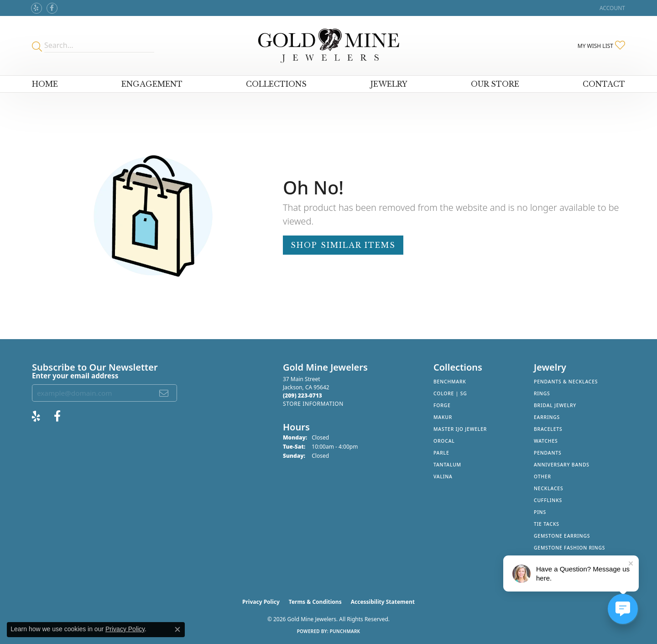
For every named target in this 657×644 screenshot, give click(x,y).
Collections (276, 84)
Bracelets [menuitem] (548, 429)
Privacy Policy (261, 602)
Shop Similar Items (343, 245)
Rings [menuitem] (542, 393)
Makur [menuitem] (443, 417)
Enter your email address (75, 376)
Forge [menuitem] (442, 405)
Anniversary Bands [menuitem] (562, 465)
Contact (604, 84)
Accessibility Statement (383, 602)
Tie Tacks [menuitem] (547, 524)
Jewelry (389, 84)
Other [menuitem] (542, 476)
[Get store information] (313, 404)
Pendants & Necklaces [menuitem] (566, 382)
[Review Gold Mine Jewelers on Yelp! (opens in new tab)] (36, 8)
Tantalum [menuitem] (447, 465)
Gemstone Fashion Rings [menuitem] (569, 548)
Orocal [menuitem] (444, 441)
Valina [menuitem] (443, 476)
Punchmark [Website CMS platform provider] (345, 631)
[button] (611, 8)
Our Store (495, 84)
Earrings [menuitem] (547, 417)
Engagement (152, 84)
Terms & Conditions (315, 602)
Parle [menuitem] (441, 453)
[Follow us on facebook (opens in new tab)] (52, 8)
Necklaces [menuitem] (548, 488)
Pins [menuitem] (540, 512)
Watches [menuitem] (546, 441)
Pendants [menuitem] (547, 453)
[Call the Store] (302, 395)
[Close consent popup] (177, 629)
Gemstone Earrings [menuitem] (562, 536)
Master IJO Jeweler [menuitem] (460, 429)
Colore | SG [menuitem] (450, 393)
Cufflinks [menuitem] (548, 500)
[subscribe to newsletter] (164, 393)
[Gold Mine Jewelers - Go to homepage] (328, 46)
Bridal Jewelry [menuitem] (555, 405)
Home (45, 84)
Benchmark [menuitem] (450, 382)
